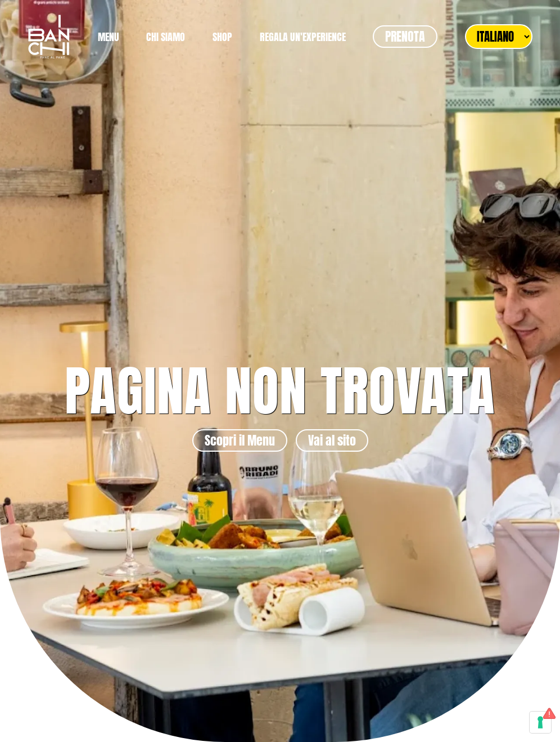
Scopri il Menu (240, 440)
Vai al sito (332, 440)
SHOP (222, 37)
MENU (109, 37)
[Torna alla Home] (49, 37)
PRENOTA (405, 36)
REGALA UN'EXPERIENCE (303, 37)
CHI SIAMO (166, 37)
